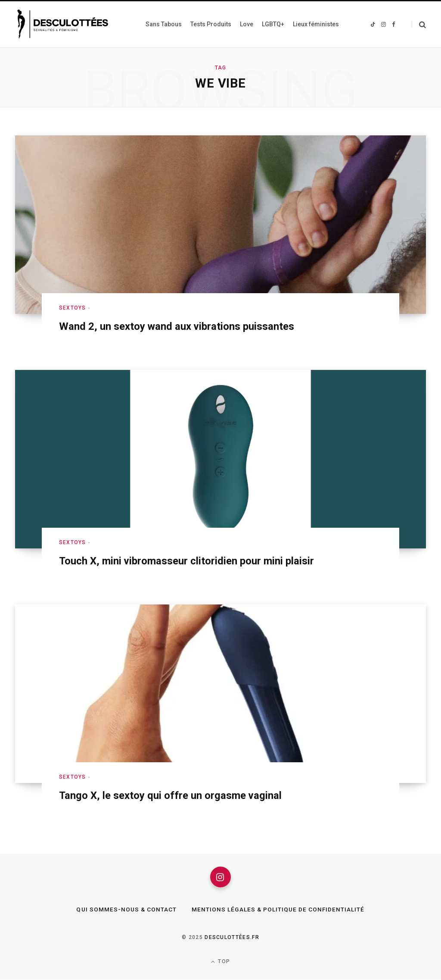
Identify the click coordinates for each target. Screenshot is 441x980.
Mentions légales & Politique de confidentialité (278, 910)
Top (220, 962)
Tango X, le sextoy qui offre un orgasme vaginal (171, 795)
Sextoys (72, 308)
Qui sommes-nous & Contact (126, 910)
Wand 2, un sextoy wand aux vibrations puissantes (177, 326)
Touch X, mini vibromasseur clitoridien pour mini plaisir (187, 561)
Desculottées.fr (232, 938)
